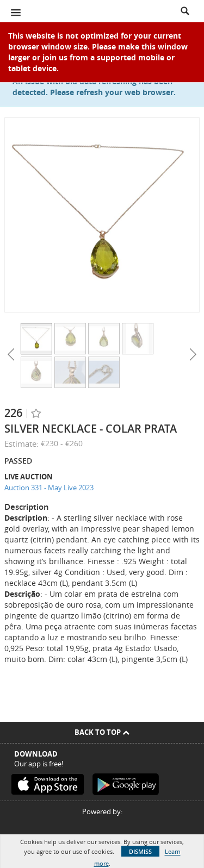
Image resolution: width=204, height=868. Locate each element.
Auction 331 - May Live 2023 (49, 488)
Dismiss (140, 851)
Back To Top (102, 732)
